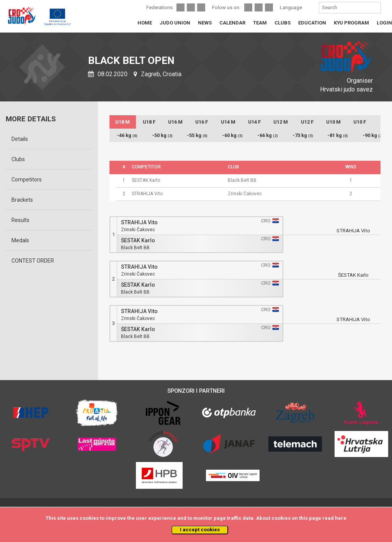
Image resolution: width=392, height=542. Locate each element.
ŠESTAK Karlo (138, 241)
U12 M (281, 122)
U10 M (333, 122)
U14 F (254, 122)
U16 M (175, 122)
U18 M (122, 122)
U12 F (307, 122)
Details (20, 139)
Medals (20, 240)
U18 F (149, 122)
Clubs (18, 159)
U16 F (202, 122)
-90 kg (373, 135)
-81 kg (338, 135)
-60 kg (232, 135)
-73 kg (303, 135)
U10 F (360, 122)
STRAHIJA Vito (139, 223)
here (341, 518)
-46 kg (127, 135)
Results (20, 220)
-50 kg (162, 135)
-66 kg (268, 135)
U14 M (228, 122)
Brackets (22, 200)
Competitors (27, 180)
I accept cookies (200, 530)
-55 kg (197, 135)
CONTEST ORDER (33, 261)
